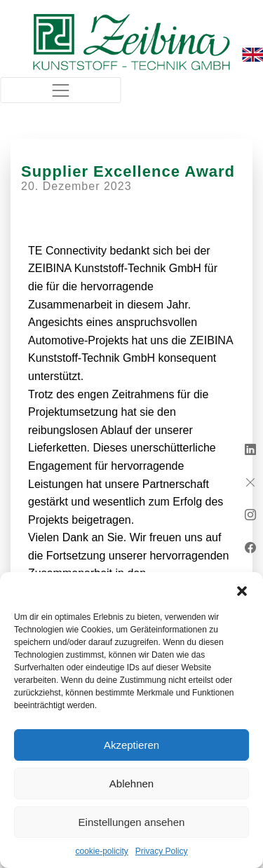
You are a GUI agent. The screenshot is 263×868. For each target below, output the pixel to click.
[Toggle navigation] (61, 90)
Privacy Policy (162, 851)
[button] (242, 590)
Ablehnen (131, 784)
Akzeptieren (131, 745)
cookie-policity (101, 851)
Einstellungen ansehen (132, 822)
